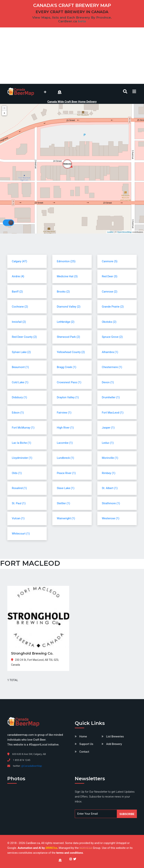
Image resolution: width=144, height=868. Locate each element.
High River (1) (65, 428)
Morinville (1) (110, 458)
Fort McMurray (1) (23, 428)
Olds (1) (17, 473)
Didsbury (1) (19, 397)
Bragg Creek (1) (67, 367)
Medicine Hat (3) (67, 276)
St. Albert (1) (110, 488)
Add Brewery (114, 744)
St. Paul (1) (19, 503)
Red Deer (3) (110, 276)
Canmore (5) (110, 261)
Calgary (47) (19, 261)
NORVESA (86, 848)
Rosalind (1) (19, 488)
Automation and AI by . (38, 848)
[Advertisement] (72, 56)
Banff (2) (17, 292)
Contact (84, 752)
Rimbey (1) (109, 473)
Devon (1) (108, 382)
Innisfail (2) (19, 322)
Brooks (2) (63, 292)
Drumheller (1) (111, 397)
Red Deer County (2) (24, 337)
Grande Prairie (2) (113, 307)
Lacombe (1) (65, 443)
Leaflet (110, 232)
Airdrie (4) (18, 276)
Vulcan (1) (18, 518)
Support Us (86, 744)
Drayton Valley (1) (68, 397)
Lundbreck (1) (65, 458)
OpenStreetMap (124, 232)
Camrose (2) (110, 292)
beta (82, 21)
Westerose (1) (111, 518)
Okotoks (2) (109, 322)
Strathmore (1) (111, 503)
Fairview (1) (64, 413)
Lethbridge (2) (66, 322)
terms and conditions (70, 853)
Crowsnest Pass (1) (69, 382)
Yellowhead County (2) (71, 352)
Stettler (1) (63, 503)
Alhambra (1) (110, 352)
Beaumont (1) (20, 367)
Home (83, 736)
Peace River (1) (66, 473)
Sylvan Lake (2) (21, 352)
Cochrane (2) (20, 307)
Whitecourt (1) (21, 534)
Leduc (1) (108, 443)
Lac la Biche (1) (21, 443)
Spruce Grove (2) (112, 337)
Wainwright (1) (66, 518)
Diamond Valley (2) (69, 307)
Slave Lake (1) (66, 488)
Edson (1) (18, 413)
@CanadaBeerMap (32, 766)
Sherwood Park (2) (68, 337)
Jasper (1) (108, 428)
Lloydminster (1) (22, 458)
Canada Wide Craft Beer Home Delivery (72, 102)
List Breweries (115, 736)
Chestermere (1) (112, 367)
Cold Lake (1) (20, 382)
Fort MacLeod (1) (113, 413)
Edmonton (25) (66, 261)
